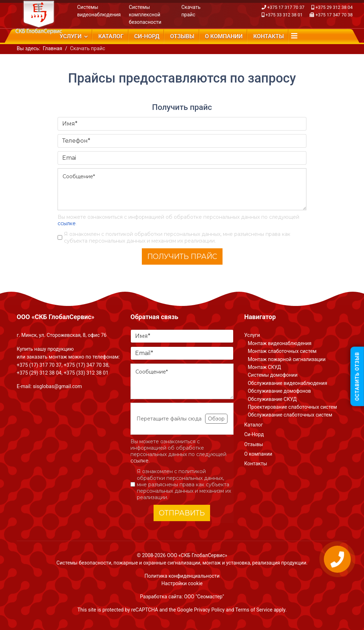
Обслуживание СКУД (272, 399)
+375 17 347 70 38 (334, 15)
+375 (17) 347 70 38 (86, 365)
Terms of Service (254, 610)
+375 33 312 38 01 (284, 15)
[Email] (182, 353)
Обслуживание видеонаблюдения (287, 383)
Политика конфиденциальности (182, 576)
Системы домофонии (273, 375)
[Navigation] (294, 36)
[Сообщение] (182, 189)
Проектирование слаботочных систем (292, 407)
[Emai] (182, 158)
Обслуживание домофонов (279, 391)
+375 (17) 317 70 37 (39, 365)
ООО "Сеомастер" (204, 597)
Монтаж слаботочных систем (282, 351)
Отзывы (182, 36)
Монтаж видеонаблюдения (280, 343)
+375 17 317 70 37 (286, 7)
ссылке (67, 223)
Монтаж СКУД (264, 367)
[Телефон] (182, 141)
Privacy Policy (209, 610)
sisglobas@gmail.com (57, 386)
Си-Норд (147, 36)
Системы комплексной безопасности (145, 15)
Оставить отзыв (357, 376)
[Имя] (182, 124)
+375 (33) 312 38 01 (86, 373)
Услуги (70, 36)
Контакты (269, 36)
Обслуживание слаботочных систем (290, 415)
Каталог (111, 36)
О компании (224, 36)
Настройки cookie (182, 583)
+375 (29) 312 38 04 (39, 373)
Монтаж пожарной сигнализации (287, 359)
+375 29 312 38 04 (334, 7)
